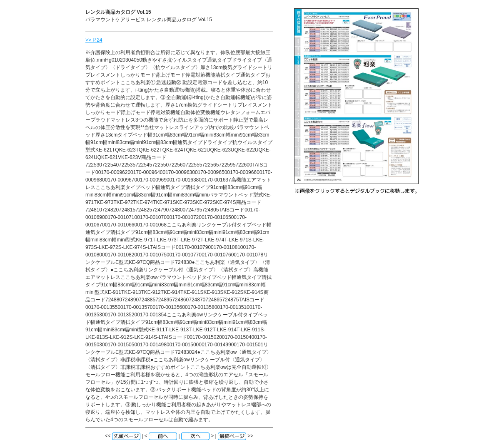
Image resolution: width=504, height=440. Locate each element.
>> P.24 (94, 40)
